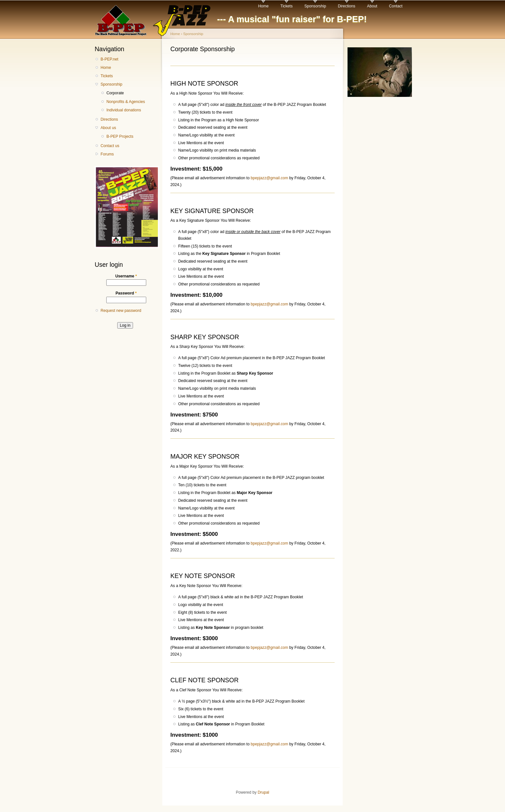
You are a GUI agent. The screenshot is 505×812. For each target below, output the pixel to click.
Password (126, 293)
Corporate (115, 93)
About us (108, 128)
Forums (107, 154)
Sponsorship (315, 6)
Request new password (121, 311)
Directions (347, 6)
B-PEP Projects (120, 136)
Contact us (110, 146)
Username (126, 276)
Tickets (286, 6)
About (372, 6)
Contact (396, 6)
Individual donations (124, 110)
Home (263, 6)
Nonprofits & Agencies (126, 102)
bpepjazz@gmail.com (269, 178)
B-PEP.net (109, 59)
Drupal (263, 792)
